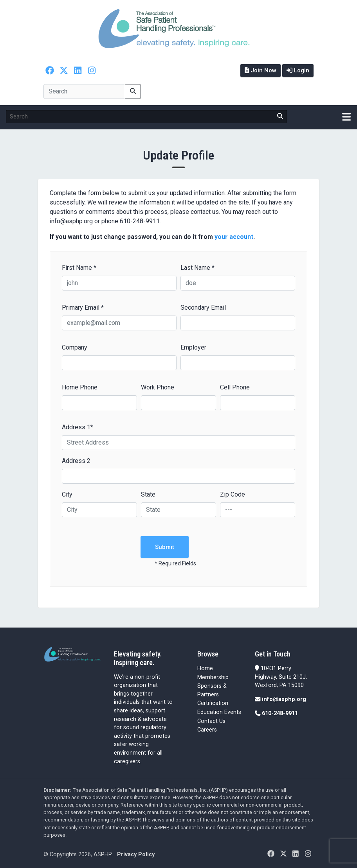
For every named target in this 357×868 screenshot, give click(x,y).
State (148, 494)
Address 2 (76, 461)
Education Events (219, 712)
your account (234, 237)
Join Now (261, 70)
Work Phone (158, 387)
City (67, 494)
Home (205, 668)
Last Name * (197, 268)
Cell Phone (235, 387)
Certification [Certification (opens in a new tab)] (213, 703)
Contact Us (211, 721)
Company (75, 347)
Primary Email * (83, 308)
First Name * (79, 268)
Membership (213, 677)
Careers (207, 730)
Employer (193, 347)
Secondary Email (203, 308)
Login (298, 70)
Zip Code (233, 494)
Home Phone (80, 387)
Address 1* (78, 427)
